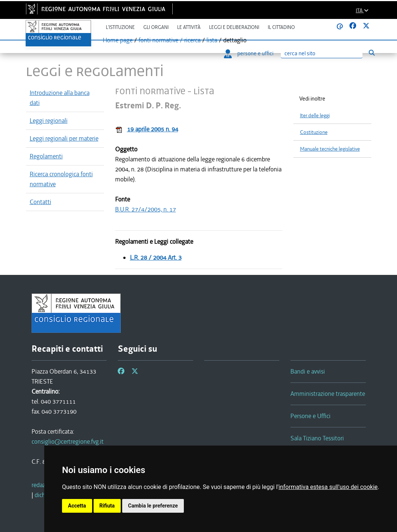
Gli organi (156, 27)
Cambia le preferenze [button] (153, 506)
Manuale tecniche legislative (330, 149)
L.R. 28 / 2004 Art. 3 (156, 257)
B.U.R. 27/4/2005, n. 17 (146, 209)
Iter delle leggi (315, 116)
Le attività (189, 27)
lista (212, 40)
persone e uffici (249, 53)
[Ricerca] (322, 54)
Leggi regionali (49, 121)
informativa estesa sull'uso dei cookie (328, 487)
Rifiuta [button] (107, 506)
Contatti (40, 202)
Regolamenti (46, 156)
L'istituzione (120, 27)
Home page (118, 40)
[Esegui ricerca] (372, 53)
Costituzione (314, 132)
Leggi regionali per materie (64, 138)
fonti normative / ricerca (170, 40)
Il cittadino (281, 27)
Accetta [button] (77, 506)
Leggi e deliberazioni (234, 27)
